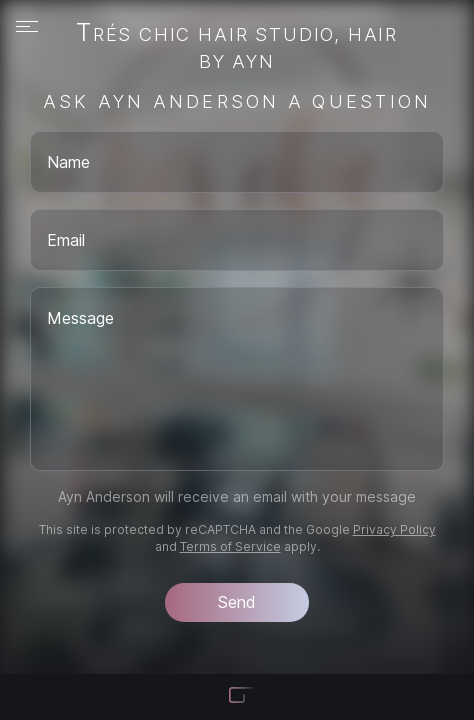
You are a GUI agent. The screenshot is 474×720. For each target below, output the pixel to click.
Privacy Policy (394, 529)
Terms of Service (230, 546)
